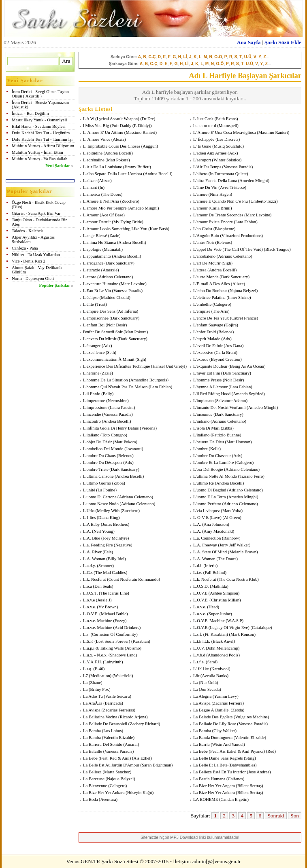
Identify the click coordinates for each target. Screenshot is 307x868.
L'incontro (92, 421)
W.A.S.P (235, 621)
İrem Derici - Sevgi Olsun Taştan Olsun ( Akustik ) (40, 94)
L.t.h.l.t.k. (202, 641)
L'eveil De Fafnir (208, 346)
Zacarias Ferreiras (118, 710)
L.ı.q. (88, 669)
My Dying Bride (128, 222)
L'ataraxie (92, 270)
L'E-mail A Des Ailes (211, 284)
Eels (108, 552)
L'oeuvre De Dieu (209, 442)
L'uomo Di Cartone (100, 497)
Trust (101, 304)
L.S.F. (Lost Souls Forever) (107, 641)
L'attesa (200, 270)
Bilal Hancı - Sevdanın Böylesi (39, 126)
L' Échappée (204, 139)
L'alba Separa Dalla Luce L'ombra (113, 174)
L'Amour (91, 215)
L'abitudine (93, 153)
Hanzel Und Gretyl (169, 366)
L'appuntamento (97, 256)
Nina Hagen (220, 194)
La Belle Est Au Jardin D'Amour (111, 765)
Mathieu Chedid (115, 297)
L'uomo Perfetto (207, 504)
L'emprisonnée (96, 318)
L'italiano (91, 435)
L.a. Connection (207, 538)
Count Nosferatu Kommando (134, 579)
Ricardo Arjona (133, 717)
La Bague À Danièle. (211, 710)
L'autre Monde (206, 277)
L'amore (200, 194)
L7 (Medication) (97, 676)
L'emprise (202, 311)
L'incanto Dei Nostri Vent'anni (219, 408)
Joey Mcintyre (115, 538)
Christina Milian (225, 600)
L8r (196, 676)
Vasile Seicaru (118, 696)
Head (213, 607)
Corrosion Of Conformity (114, 634)
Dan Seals (103, 586)
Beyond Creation (226, 359)
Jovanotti (134, 449)
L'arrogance (93, 263)
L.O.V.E (200, 593)
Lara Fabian (246, 222)
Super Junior (220, 614)
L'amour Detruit (97, 222)
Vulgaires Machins (252, 717)
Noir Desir (116, 325)
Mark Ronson (242, 634)
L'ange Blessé (95, 236)
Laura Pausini (122, 408)
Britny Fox (99, 689)
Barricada (113, 703)
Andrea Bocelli (118, 153)
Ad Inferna (127, 311)
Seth (111, 352)
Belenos (224, 242)
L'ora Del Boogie (208, 469)
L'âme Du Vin (205, 187)
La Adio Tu (93, 696)
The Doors (112, 194)
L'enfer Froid (205, 332)
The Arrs (220, 311)
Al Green (232, 518)
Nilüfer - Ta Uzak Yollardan (36, 255)
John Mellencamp (223, 648)
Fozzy (120, 621)
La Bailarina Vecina (100, 717)
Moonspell (228, 126)
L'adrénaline (94, 160)
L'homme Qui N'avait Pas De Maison (115, 387)
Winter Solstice (227, 160)
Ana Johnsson (216, 524)
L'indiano (201, 421)
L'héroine (91, 373)
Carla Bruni (220, 208)
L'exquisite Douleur (210, 366)
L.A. (197, 524)
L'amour (200, 208)
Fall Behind (215, 573)
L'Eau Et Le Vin (97, 291)
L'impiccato (203, 401)
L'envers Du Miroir (100, 339)
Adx (233, 153)
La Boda (90, 799)
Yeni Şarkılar (58, 166)
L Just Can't (203, 119)
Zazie (114, 236)
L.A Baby (91, 524)
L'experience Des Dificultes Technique (116, 366)
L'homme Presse (207, 380)
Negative (123, 545)
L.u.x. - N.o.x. (95, 655)
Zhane (95, 683)
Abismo (133, 648)
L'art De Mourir (207, 263)
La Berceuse (94, 779)
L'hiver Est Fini (207, 373)
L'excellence (94, 352)
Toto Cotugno (114, 435)
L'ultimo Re (204, 483)
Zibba (227, 428)
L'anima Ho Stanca (99, 242)
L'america (92, 194)
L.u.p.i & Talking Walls (103, 648)
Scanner (105, 566)
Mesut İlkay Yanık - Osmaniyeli (39, 120)
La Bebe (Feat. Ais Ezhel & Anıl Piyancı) (229, 751)
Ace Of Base (112, 215)
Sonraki (276, 816)
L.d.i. (198, 566)
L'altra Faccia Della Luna (215, 181)
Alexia (119, 139)
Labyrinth (113, 662)
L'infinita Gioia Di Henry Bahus (111, 428)
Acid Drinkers (127, 628)
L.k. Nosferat (95, 579)
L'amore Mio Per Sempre (105, 208)
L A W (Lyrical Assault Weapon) (111, 119)
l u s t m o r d (205, 126)
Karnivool (220, 669)
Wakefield (123, 676)
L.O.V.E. (201, 600)
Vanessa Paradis (237, 167)
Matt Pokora (118, 160)
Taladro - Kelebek (27, 231)
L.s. (86, 634)
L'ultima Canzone (98, 476)
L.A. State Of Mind (210, 552)
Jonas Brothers (115, 524)
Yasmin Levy (226, 696)
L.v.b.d (199, 655)
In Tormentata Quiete (228, 174)
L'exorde (201, 359)
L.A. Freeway (205, 545)
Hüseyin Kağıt (140, 793)
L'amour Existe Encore (213, 222)
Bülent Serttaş (249, 786)
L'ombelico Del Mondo (103, 449)
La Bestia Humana (209, 779)
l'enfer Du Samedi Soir (103, 332)
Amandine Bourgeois (149, 380)
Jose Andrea (259, 772)
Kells (215, 449)
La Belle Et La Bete (210, 765)
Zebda (238, 710)
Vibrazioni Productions (242, 236)
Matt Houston (238, 442)
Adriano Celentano (234, 256)
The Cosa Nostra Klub (238, 579)
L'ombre (200, 449)
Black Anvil (223, 641)
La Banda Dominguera (213, 738)
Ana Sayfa (249, 42)
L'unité (89, 490)
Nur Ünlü (208, 683)
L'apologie (92, 249)
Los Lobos (112, 731)
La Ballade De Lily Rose (215, 724)
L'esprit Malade (207, 339)
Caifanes (236, 779)
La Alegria (202, 696)
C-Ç (152, 57)
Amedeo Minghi (254, 181)
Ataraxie (110, 270)
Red (271, 751)
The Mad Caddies (111, 573)
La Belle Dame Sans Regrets (218, 758)
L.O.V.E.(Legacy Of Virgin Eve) (221, 628)
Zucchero (130, 201)
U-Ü (248, 57)
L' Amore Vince (97, 139)
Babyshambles (243, 765)
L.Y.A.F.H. (93, 662)
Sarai (212, 662)
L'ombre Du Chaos (99, 456)
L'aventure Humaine (101, 284)
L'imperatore (94, 401)
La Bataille (93, 751)
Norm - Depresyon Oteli (33, 278)
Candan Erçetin (234, 799)
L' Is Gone (202, 146)
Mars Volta (232, 511)
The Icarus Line (114, 593)
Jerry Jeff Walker (234, 545)
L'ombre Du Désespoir (103, 463)
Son (295, 816)
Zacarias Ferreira (228, 703)
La (85, 683)
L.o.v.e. (90, 607)
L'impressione (95, 408)
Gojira (231, 325)
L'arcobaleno (204, 256)
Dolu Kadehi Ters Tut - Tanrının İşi (42, 139)
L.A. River (92, 552)
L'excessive (203, 352)
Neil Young (103, 531)
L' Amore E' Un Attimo (103, 132)
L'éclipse (91, 297)
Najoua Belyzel (243, 291)
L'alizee (90, 181)
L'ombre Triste (96, 469)
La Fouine (107, 490)
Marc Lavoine (258, 215)
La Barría (201, 744)
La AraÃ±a (93, 703)
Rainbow (231, 538)
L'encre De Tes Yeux (211, 318)
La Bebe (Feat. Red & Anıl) (107, 758)
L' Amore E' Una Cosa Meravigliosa (224, 132)
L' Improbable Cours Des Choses (112, 146)
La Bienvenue (95, 786)
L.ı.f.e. (199, 662)
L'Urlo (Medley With (101, 511)
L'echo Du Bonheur (210, 291)
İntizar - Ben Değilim (30, 113)
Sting (250, 758)
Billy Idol (116, 559)
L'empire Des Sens (99, 311)
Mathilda (219, 586)
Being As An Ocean (247, 366)
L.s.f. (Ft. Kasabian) (211, 634)
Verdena (148, 428)
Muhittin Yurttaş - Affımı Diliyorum (43, 146)
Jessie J (104, 600)
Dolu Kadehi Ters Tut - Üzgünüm (41, 133)
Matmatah (112, 249)
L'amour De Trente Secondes (218, 215)
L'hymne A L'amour (210, 387)
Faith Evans (226, 119)
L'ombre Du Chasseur (212, 456)
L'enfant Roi (94, 325)
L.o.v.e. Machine (98, 621)
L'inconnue (203, 414)
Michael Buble (114, 614)
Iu (101, 187)
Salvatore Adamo (231, 401)
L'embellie (202, 304)
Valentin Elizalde (118, 738)
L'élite (88, 304)
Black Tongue (277, 249)
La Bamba (92, 731)
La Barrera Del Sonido (103, 744)
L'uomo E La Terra (210, 497)
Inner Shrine (239, 297)
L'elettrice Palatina (209, 297)
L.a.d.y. (90, 566)
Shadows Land (123, 655)
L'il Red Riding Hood (212, 394)
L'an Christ (203, 229)
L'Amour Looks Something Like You (115, 229)
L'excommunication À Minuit (109, 359)
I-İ (185, 57)
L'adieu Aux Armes (210, 153)
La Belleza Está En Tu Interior (220, 772)
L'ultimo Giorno (97, 483)
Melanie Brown (243, 552)
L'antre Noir (204, 242)
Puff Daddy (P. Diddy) (131, 126)
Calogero (222, 304)
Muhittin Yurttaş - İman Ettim (37, 152)
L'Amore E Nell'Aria (101, 201)
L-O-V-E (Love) (207, 518)
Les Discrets (228, 139)
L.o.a (87, 586)
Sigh (227, 263)
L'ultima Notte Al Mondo (215, 476)
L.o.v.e (89, 600)
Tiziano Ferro (251, 476)
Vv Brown (108, 607)
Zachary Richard (144, 724)
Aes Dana (234, 346)
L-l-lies (89, 518)
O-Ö (218, 57)
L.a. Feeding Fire (98, 545)
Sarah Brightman (157, 765)
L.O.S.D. (201, 586)
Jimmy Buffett (137, 167)
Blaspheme (224, 229)
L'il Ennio (92, 394)
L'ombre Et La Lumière (213, 463)
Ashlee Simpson (224, 593)
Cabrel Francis (244, 318)
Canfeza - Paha (25, 248)
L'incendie (92, 414)
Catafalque (261, 628)
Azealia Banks (215, 676)
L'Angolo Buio (206, 236)
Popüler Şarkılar (55, 285)
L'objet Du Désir (97, 442)
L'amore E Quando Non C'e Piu (221, 201)
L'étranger (92, 346)
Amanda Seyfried (248, 394)
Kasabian (141, 641)
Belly (108, 394)
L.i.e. (198, 573)
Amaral (131, 744)
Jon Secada (210, 689)
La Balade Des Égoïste (213, 717)
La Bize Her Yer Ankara (104, 793)
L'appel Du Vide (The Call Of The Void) (228, 249)
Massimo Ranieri (140, 132)
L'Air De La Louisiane (102, 167)
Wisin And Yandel (228, 744)
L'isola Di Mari (206, 428)
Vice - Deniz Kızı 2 (29, 261)
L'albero (200, 174)
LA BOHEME (206, 799)
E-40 (99, 669)
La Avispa (202, 703)
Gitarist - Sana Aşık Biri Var (36, 213)
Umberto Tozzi (263, 201)
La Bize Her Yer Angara (214, 786)
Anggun (149, 146)
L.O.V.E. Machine (209, 621)
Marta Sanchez (117, 772)
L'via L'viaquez (207, 511)
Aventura (108, 799)
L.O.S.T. (91, 593)
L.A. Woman (94, 559)
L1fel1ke (201, 669)
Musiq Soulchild (228, 146)
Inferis (211, 566)
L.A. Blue (92, 538)
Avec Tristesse (232, 187)
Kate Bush (159, 229)
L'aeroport (202, 160)
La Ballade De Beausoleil (105, 724)
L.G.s (88, 573)
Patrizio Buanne (226, 435)
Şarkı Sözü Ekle (283, 42)
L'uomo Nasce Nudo (101, 504)
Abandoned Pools (223, 655)
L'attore (90, 277)
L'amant (90, 187)
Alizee (105, 181)
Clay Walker (224, 731)
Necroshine (118, 401)
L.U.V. (199, 648)
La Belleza (92, 772)
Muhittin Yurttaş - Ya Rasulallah (39, 159)
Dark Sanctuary (120, 263)
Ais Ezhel (142, 758)
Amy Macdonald (218, 531)
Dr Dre (148, 119)
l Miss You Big (96, 126)
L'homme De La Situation (106, 380)
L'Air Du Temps (207, 167)
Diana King (108, 518)
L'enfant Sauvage (208, 325)
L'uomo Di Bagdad (210, 490)
